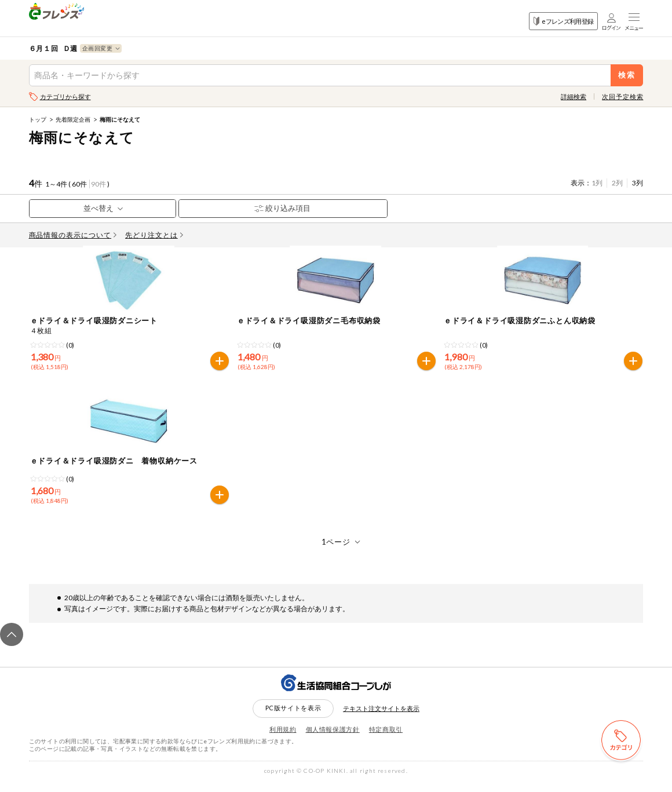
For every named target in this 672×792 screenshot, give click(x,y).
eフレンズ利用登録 (563, 21)
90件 (98, 184)
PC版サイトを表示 (293, 718)
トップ (38, 119)
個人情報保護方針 (333, 740)
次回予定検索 (622, 96)
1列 (597, 183)
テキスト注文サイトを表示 (381, 719)
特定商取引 (386, 740)
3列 (638, 183)
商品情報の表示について (73, 235)
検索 (627, 75)
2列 (617, 183)
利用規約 (283, 740)
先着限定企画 (73, 119)
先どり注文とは (154, 235)
